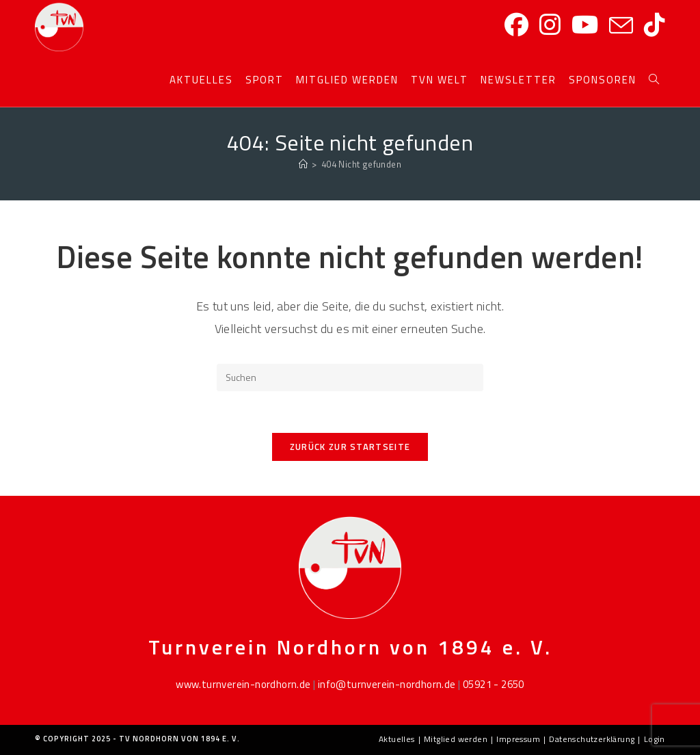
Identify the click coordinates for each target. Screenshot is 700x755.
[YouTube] (585, 25)
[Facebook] (516, 25)
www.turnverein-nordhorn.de (243, 684)
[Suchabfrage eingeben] (350, 377)
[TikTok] (655, 25)
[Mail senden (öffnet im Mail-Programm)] (621, 26)
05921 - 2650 (494, 684)
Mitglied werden (456, 739)
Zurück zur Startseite (350, 447)
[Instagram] (550, 25)
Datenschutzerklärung (592, 739)
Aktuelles (397, 739)
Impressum (518, 739)
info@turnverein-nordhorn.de (387, 684)
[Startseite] (303, 164)
